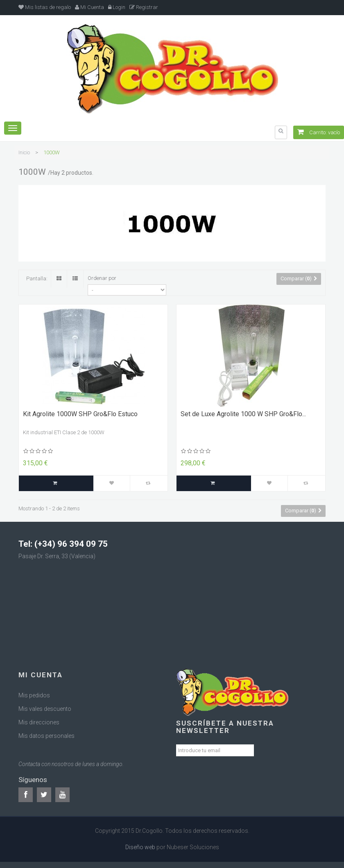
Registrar (144, 7)
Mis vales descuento (45, 709)
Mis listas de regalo (45, 7)
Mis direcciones (39, 722)
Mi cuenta (41, 675)
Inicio (24, 152)
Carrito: (319, 132)
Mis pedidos (34, 695)
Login (117, 7)
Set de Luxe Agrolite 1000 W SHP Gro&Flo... (243, 414)
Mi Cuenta (89, 7)
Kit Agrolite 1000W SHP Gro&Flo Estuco (80, 414)
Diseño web (140, 847)
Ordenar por (102, 278)
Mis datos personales (46, 736)
